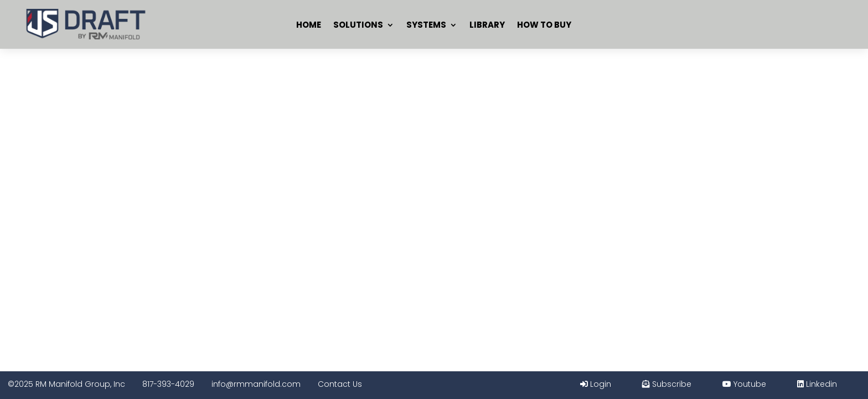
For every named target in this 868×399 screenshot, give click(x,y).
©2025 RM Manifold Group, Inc (66, 384)
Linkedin (817, 384)
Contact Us (340, 384)
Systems (426, 25)
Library (487, 25)
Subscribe (667, 384)
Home (309, 25)
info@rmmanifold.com (256, 384)
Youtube (744, 384)
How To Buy (544, 25)
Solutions (358, 25)
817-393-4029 (168, 384)
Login (596, 384)
